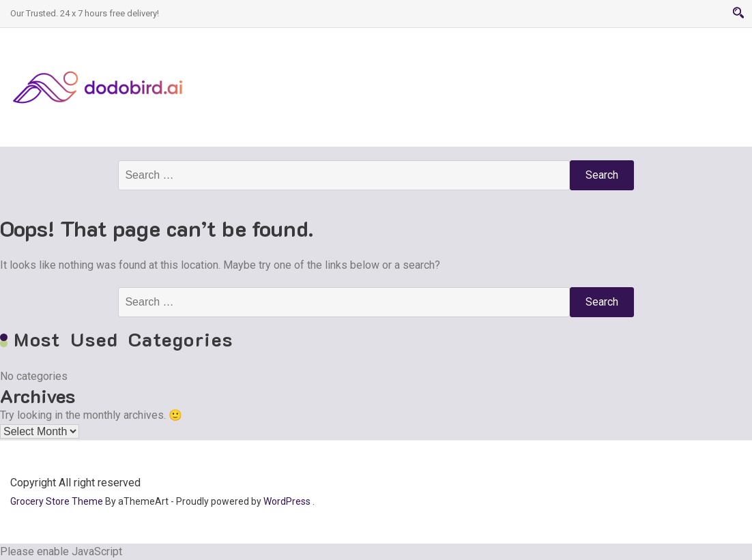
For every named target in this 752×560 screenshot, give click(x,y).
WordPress (287, 501)
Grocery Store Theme (57, 501)
